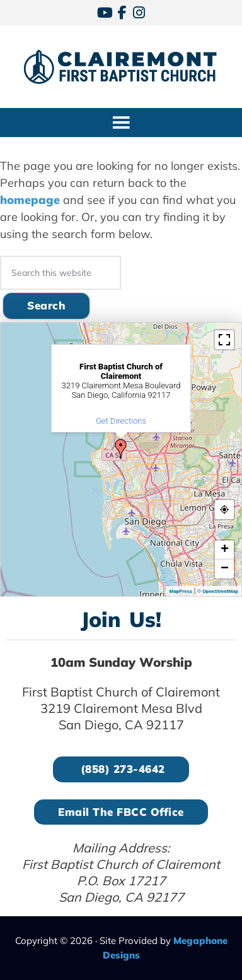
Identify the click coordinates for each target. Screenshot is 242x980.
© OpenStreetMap (218, 591)
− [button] (225, 569)
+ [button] (225, 550)
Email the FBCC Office (121, 812)
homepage (30, 200)
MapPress (180, 591)
